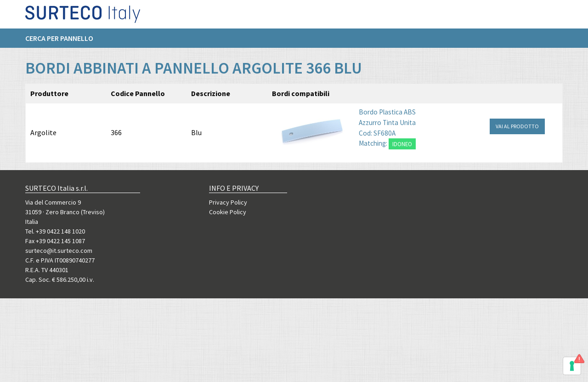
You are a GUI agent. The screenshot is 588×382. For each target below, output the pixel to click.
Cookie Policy (228, 212)
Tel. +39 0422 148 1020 (55, 231)
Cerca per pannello (59, 42)
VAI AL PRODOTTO (517, 126)
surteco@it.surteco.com (59, 251)
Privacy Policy (228, 202)
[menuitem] (64, 42)
